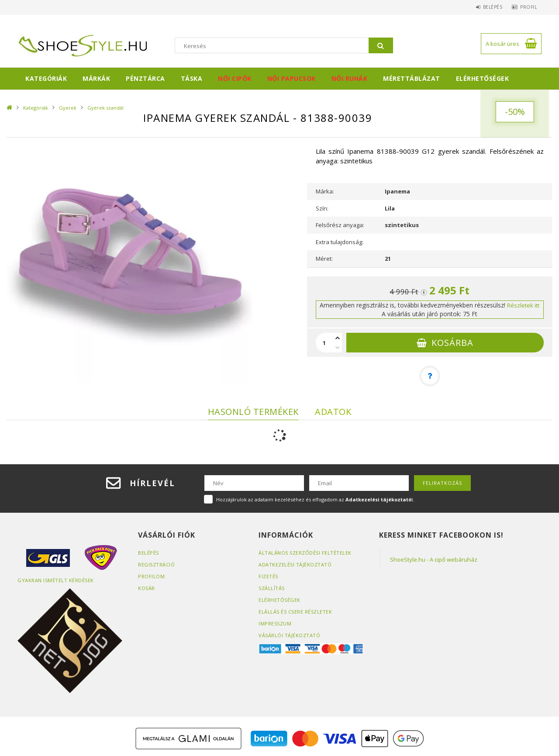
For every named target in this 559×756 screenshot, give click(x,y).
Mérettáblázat (412, 78)
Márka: (325, 191)
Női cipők (235, 78)
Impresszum (275, 623)
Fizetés (268, 576)
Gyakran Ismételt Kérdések (56, 580)
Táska (192, 78)
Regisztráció (156, 564)
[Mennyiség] (324, 343)
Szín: (322, 208)
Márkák (96, 78)
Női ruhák (350, 78)
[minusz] (338, 348)
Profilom (151, 576)
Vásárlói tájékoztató (289, 635)
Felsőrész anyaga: (340, 225)
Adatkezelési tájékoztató (295, 564)
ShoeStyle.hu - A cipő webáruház (434, 559)
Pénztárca (145, 78)
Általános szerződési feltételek (305, 553)
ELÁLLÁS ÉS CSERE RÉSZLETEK (295, 612)
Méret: (324, 259)
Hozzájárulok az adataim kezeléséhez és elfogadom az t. (315, 499)
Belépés (487, 7)
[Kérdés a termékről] (430, 376)
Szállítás (272, 588)
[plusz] (338, 338)
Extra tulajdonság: (340, 242)
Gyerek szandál (105, 108)
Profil (527, 7)
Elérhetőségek (483, 78)
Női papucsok (292, 78)
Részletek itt (523, 305)
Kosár (147, 588)
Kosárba (452, 343)
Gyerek (68, 108)
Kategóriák (46, 78)
